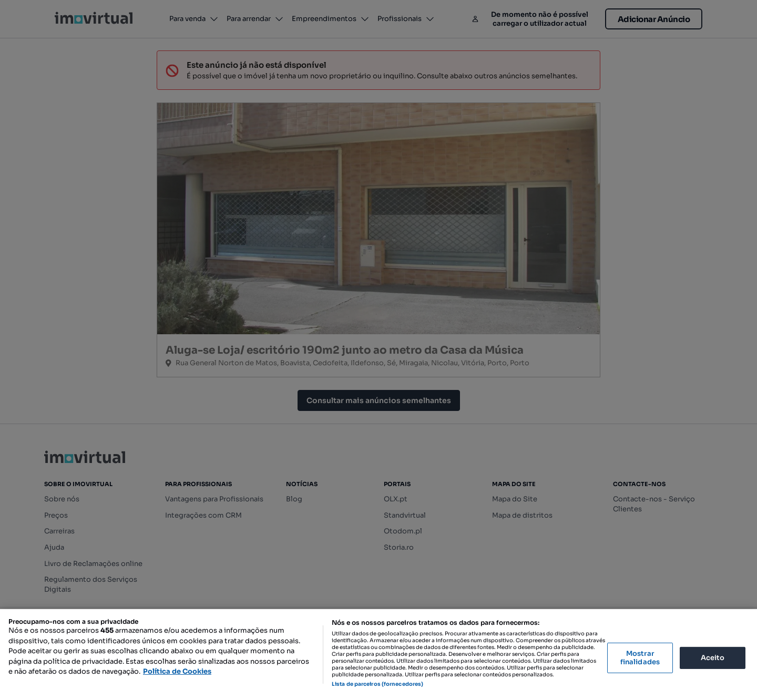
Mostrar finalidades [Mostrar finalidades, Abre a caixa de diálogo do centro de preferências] (640, 658)
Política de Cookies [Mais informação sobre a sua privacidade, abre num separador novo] (177, 671)
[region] (378, 655)
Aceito (713, 658)
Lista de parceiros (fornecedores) (377, 684)
